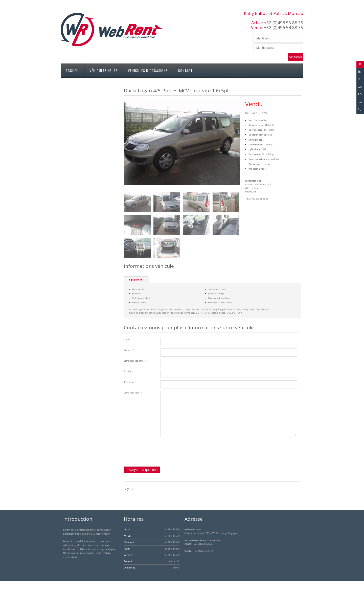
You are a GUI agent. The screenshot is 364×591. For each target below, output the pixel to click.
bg (360, 102)
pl (359, 109)
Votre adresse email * (135, 361)
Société (127, 371)
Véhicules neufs (104, 70)
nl (359, 79)
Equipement (136, 280)
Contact (185, 70)
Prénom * (129, 350)
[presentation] (162, 456)
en (359, 71)
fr (359, 64)
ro (360, 94)
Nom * (127, 340)
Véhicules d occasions (148, 70)
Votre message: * (133, 393)
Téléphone (129, 382)
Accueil (72, 70)
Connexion (296, 57)
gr (360, 87)
